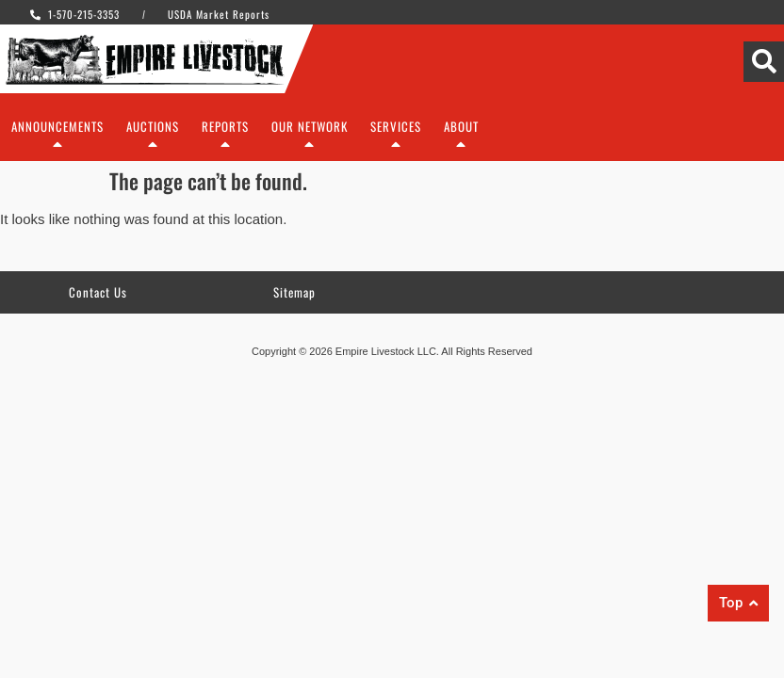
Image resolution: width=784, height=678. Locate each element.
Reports (225, 139)
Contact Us (98, 292)
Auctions (153, 139)
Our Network (310, 139)
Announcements (57, 139)
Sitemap (294, 292)
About (461, 139)
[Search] (764, 62)
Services (396, 139)
